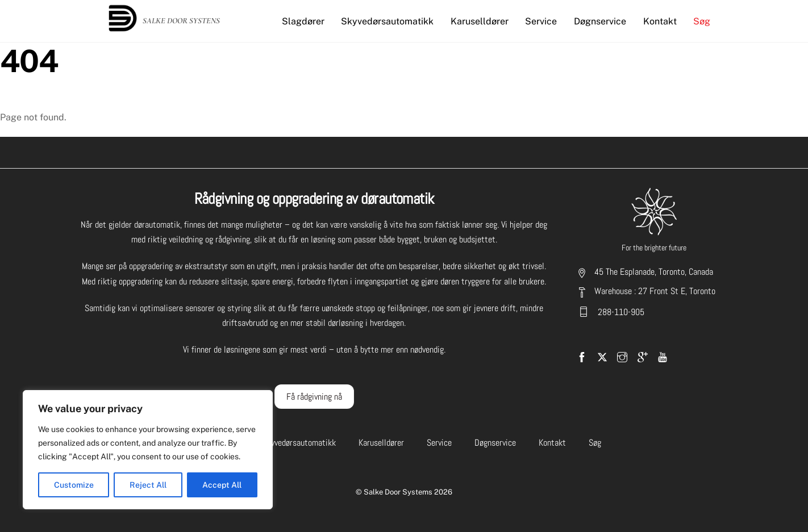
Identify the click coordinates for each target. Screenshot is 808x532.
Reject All (148, 485)
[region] (148, 450)
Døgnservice (600, 21)
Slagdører (303, 21)
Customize (74, 485)
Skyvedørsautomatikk (387, 21)
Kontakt (660, 21)
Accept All (222, 485)
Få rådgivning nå (314, 397)
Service (541, 21)
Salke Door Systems (398, 492)
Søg (702, 21)
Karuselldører (480, 21)
